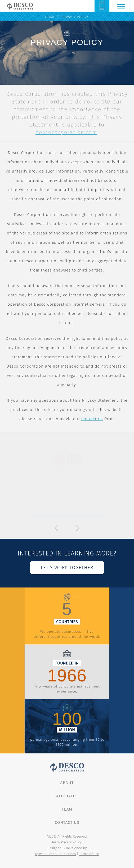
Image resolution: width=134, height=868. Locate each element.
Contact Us (92, 419)
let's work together (67, 568)
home (50, 17)
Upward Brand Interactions (55, 854)
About (67, 783)
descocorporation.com (66, 132)
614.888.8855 (102, 6)
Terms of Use (89, 854)
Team (67, 809)
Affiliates (67, 796)
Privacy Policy (71, 842)
